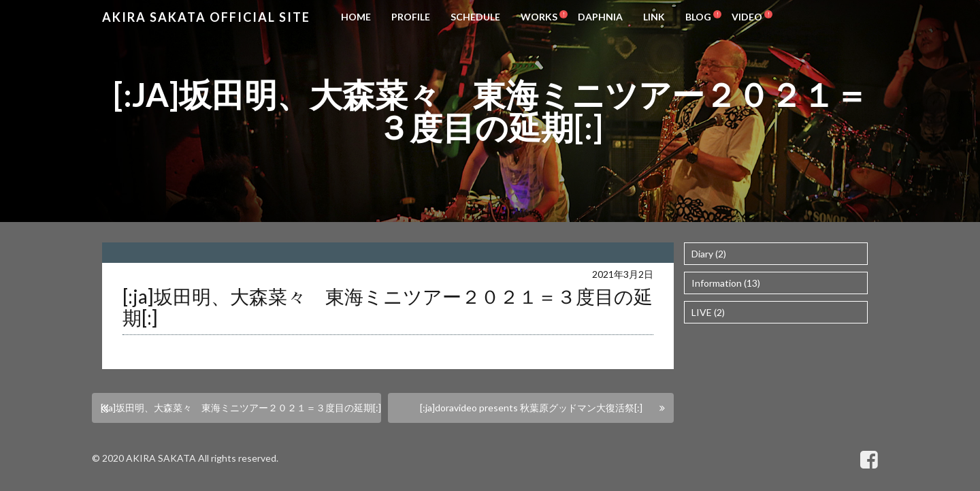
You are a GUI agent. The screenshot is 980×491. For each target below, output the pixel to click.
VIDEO (747, 17)
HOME (356, 17)
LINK (654, 17)
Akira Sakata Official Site (206, 17)
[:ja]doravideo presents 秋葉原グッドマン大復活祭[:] (531, 408)
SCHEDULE (475, 17)
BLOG (698, 17)
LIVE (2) (708, 312)
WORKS (539, 17)
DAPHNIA (600, 17)
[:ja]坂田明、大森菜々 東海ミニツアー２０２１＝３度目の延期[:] (241, 408)
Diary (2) (709, 254)
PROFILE (411, 17)
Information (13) (726, 283)
